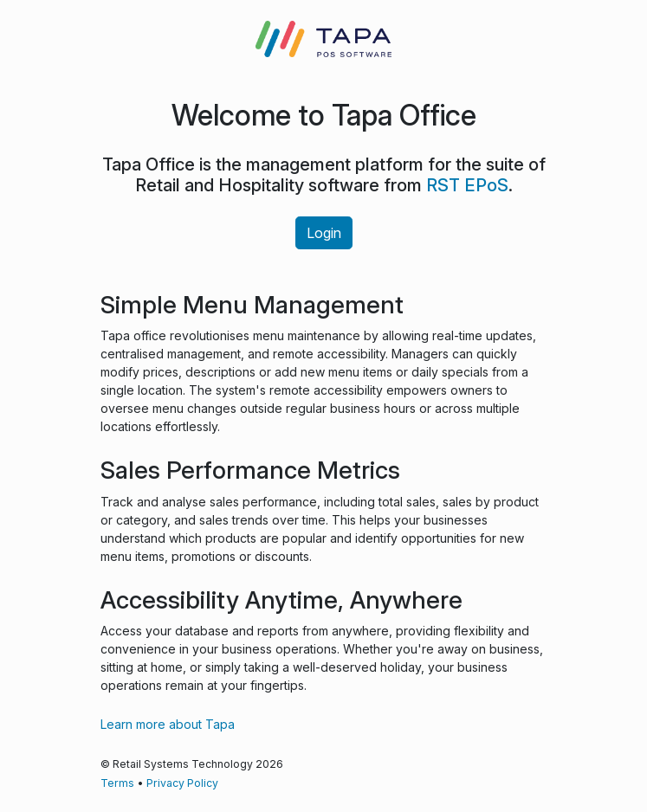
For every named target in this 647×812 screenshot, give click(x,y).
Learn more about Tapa (168, 724)
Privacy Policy (182, 783)
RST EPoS (467, 185)
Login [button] (324, 233)
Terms (117, 783)
